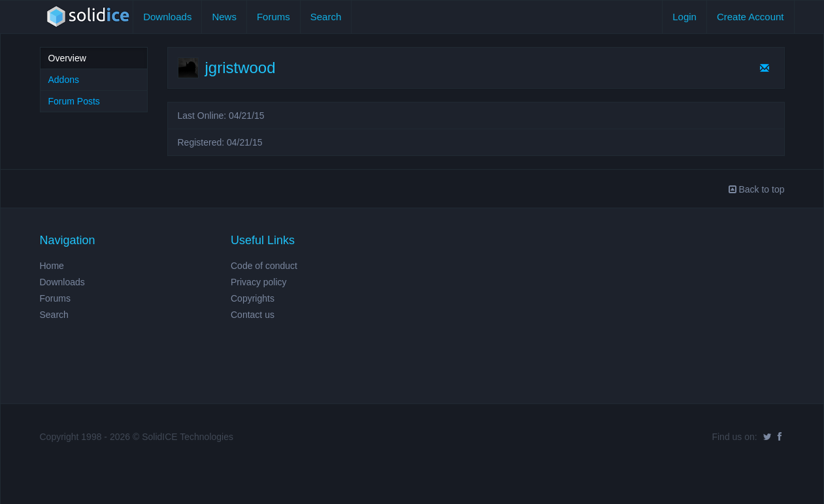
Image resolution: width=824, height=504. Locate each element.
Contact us (253, 315)
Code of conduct (264, 266)
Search (326, 17)
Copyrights (253, 298)
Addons (64, 80)
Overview (67, 58)
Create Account (750, 17)
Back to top (757, 189)
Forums (273, 17)
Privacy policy (259, 282)
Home (52, 266)
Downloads (167, 17)
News (224, 17)
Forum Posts (74, 101)
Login (684, 17)
